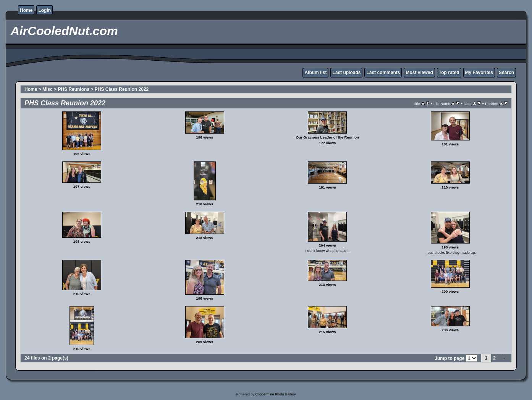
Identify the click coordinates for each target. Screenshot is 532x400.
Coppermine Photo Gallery (275, 394)
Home (26, 10)
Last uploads (346, 73)
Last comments (383, 73)
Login (44, 10)
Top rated (449, 73)
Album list (315, 73)
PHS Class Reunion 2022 (122, 89)
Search (506, 73)
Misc (48, 89)
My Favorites (479, 73)
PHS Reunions (74, 89)
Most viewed (419, 73)
